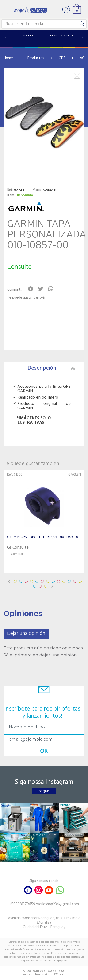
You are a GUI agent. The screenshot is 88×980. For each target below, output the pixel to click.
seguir (44, 791)
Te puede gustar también (27, 298)
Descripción (51, 368)
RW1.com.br (60, 974)
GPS (62, 58)
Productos (36, 58)
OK (44, 751)
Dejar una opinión (26, 634)
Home (8, 58)
